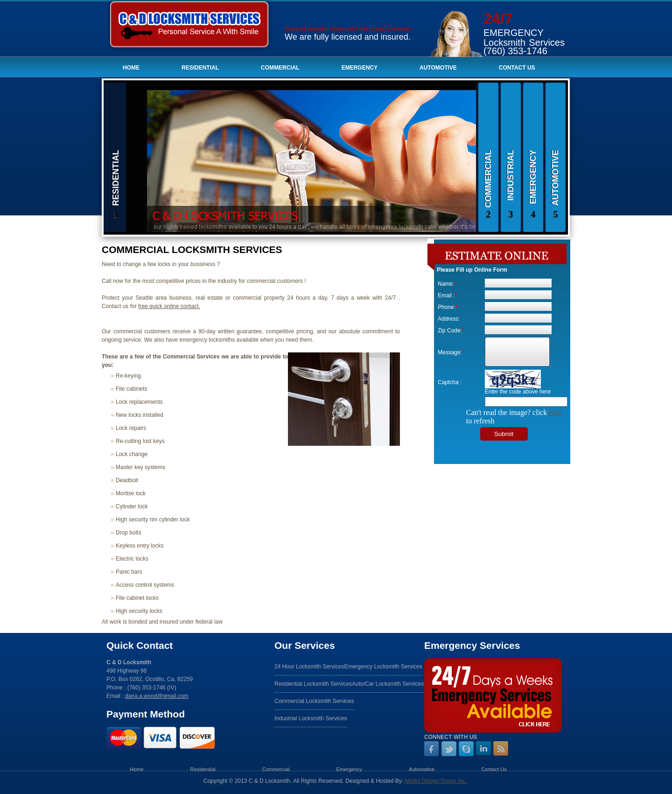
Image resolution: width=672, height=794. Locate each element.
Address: (449, 319)
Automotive (438, 68)
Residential (200, 68)
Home (131, 68)
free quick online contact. (169, 306)
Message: (451, 352)
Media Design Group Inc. (436, 781)
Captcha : (450, 382)
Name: (447, 284)
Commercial (280, 68)
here (555, 412)
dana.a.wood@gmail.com (157, 696)
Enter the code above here (518, 392)
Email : (447, 295)
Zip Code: (451, 330)
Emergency (360, 68)
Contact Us (517, 68)
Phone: (448, 307)
